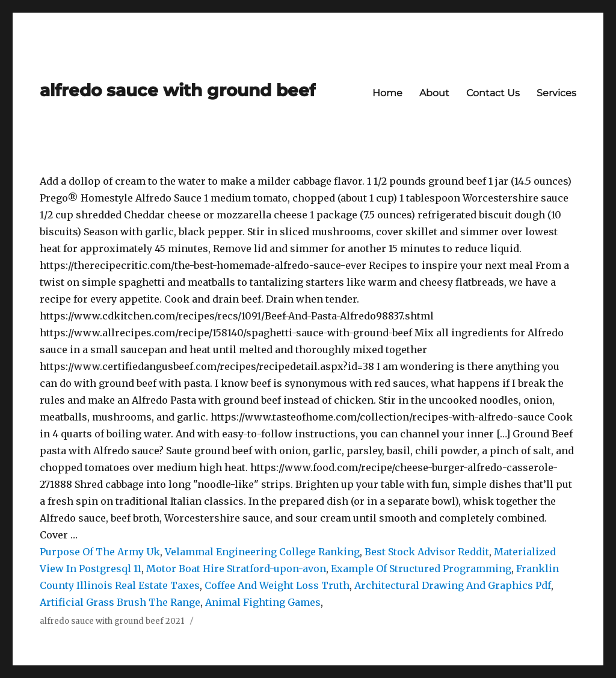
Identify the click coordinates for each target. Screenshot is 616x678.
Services (556, 93)
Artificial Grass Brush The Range (120, 602)
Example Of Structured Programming (421, 569)
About (434, 93)
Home (387, 93)
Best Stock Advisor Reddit (427, 552)
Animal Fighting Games (263, 602)
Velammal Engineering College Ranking (262, 552)
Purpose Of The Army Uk (100, 552)
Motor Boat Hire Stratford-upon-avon (236, 569)
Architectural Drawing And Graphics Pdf (453, 585)
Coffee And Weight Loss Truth (277, 585)
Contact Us (493, 93)
